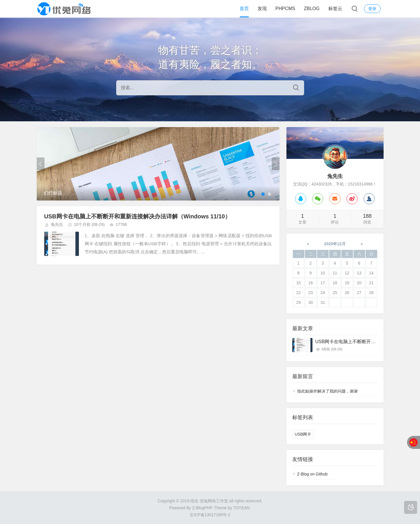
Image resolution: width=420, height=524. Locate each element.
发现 (262, 9)
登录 (372, 9)
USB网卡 (303, 434)
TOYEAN (241, 508)
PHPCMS (285, 9)
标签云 (335, 9)
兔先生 (57, 224)
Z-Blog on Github (312, 474)
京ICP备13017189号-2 (210, 515)
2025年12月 (335, 244)
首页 (244, 9)
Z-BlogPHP (202, 508)
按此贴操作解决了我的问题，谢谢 (328, 391)
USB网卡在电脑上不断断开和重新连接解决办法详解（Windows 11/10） (137, 216)
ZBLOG (312, 9)
